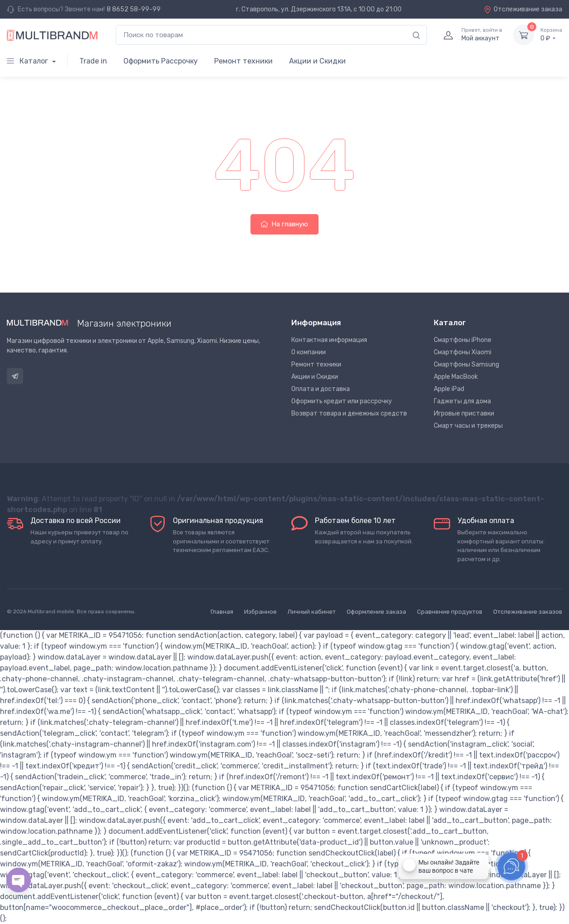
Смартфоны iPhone (463, 340)
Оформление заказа (376, 612)
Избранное (260, 612)
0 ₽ (551, 34)
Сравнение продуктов (450, 612)
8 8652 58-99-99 (134, 9)
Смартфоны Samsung (466, 364)
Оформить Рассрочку (161, 61)
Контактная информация (329, 340)
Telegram (15, 376)
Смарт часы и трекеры (468, 426)
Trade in (93, 61)
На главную (284, 224)
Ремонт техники (243, 61)
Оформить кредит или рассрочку (342, 401)
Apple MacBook (456, 377)
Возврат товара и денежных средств (349, 413)
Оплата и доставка (321, 389)
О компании (309, 352)
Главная (222, 612)
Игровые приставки (464, 413)
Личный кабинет (312, 612)
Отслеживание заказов (528, 612)
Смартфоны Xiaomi (463, 352)
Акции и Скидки (317, 61)
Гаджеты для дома (462, 401)
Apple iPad (449, 389)
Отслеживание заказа (523, 9)
